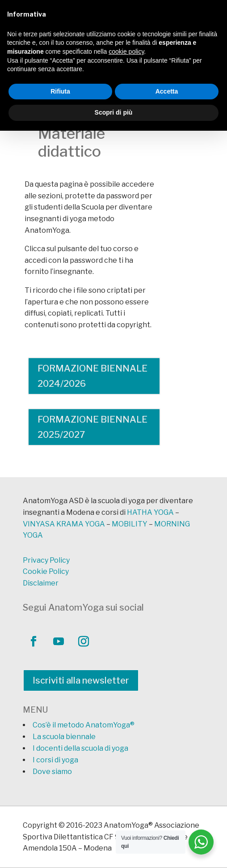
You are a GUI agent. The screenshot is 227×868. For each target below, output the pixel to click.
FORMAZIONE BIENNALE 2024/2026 (92, 376)
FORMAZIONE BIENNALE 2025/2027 (92, 427)
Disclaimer (41, 583)
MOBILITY (130, 524)
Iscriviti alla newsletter (81, 680)
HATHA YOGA (150, 512)
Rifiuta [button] (60, 91)
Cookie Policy (46, 571)
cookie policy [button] (126, 51)
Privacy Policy (46, 560)
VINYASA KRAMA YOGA (64, 524)
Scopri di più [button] (114, 112)
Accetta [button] (167, 91)
